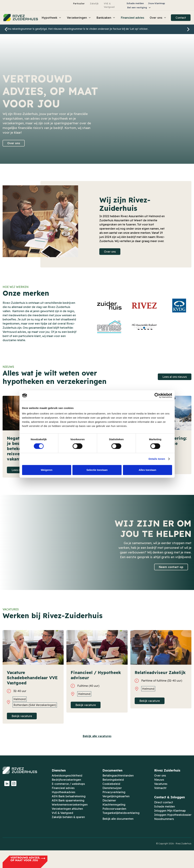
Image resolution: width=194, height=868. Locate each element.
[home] (21, 18)
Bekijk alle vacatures (97, 736)
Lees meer (19, 470)
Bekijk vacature (22, 716)
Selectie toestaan (97, 470)
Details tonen (157, 459)
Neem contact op (171, 567)
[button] (139, 8)
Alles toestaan (147, 470)
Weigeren (46, 470)
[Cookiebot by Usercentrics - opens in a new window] (157, 395)
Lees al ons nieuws (175, 377)
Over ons (14, 143)
